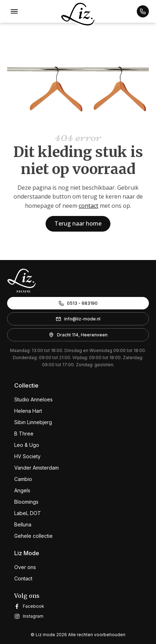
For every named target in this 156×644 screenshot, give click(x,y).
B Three (24, 434)
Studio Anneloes (33, 399)
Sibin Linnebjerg (33, 422)
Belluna (23, 524)
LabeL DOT (28, 513)
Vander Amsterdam (37, 468)
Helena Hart (28, 411)
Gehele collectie (33, 536)
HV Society (27, 456)
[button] (143, 11)
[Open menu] (14, 11)
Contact (23, 578)
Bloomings (26, 502)
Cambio (23, 479)
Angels (22, 490)
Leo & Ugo (27, 445)
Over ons (25, 567)
